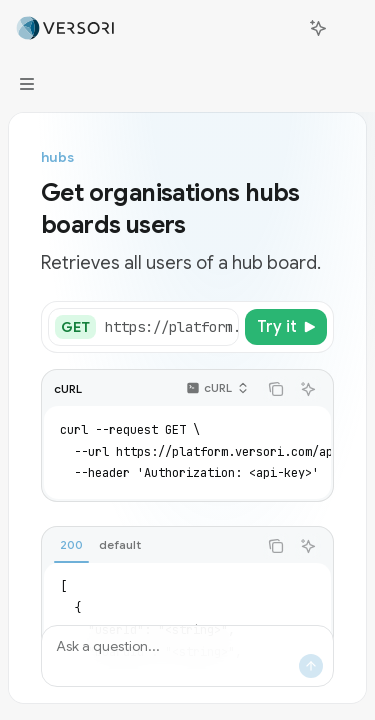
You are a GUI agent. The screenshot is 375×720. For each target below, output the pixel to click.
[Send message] (311, 666)
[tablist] (149, 546)
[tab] (71, 545)
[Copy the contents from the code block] (276, 389)
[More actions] (349, 28)
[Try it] (286, 327)
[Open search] (281, 28)
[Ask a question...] (187, 656)
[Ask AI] (308, 389)
